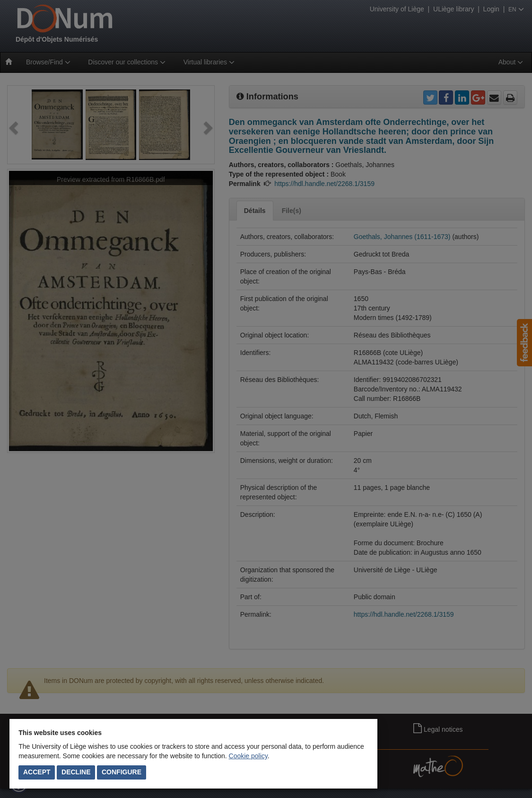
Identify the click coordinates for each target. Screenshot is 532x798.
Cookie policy (248, 756)
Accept (37, 772)
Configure (122, 772)
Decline (76, 772)
